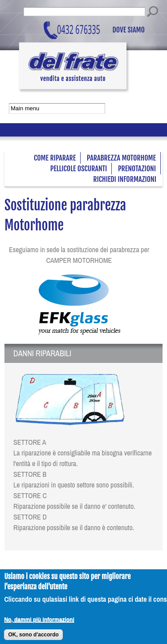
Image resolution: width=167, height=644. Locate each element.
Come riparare (55, 158)
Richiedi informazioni (125, 179)
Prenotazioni (137, 169)
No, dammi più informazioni (39, 623)
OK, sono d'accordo (33, 638)
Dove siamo (129, 30)
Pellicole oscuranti (79, 169)
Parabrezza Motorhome (121, 158)
